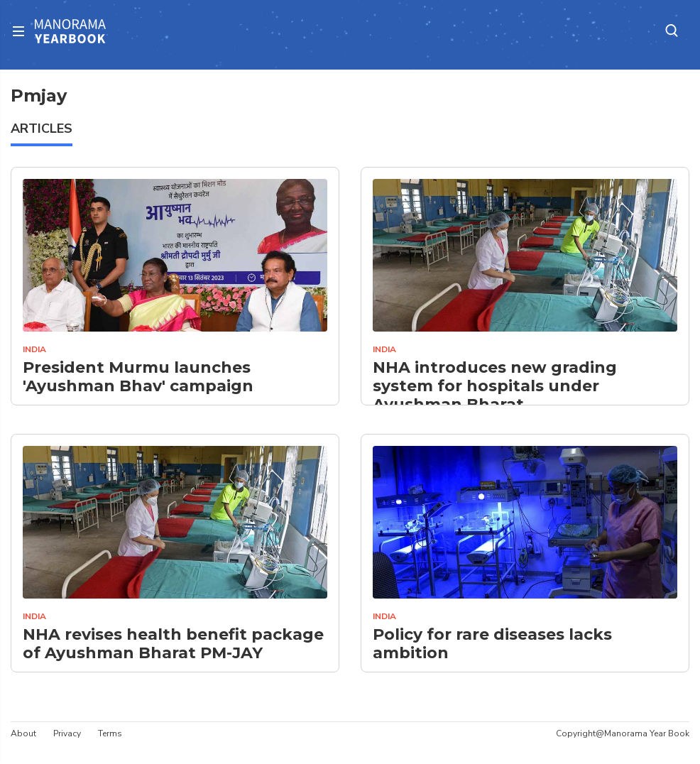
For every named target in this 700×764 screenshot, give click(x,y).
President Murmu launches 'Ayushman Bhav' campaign (138, 377)
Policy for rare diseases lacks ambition (492, 644)
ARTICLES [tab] (42, 129)
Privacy (67, 733)
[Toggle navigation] (23, 31)
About (23, 733)
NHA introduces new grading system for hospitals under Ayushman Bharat (495, 387)
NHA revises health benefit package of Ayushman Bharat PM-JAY (173, 644)
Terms (110, 733)
